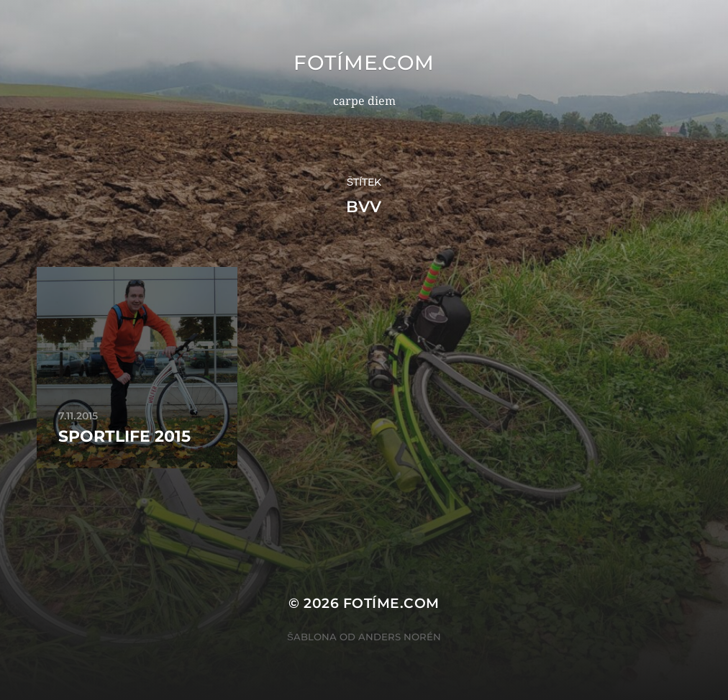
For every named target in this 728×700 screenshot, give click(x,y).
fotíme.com (364, 63)
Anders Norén (400, 637)
